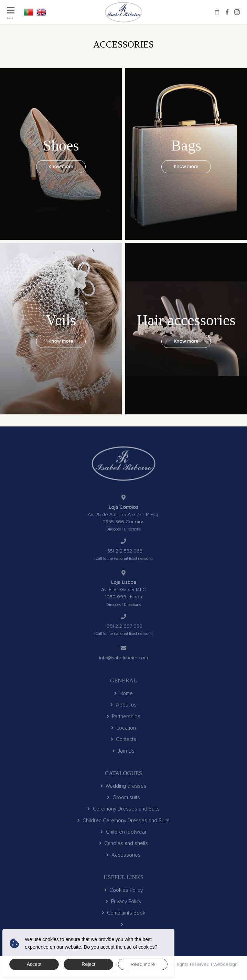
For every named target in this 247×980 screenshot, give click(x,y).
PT (29, 12)
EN (41, 12)
